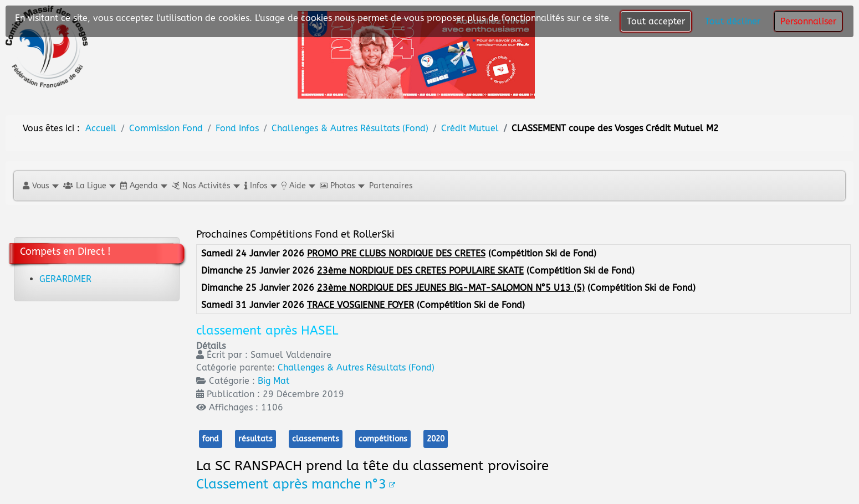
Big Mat (273, 381)
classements (316, 439)
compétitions (383, 439)
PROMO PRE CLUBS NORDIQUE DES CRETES (396, 253)
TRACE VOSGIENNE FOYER (361, 305)
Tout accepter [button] (656, 21)
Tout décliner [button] (733, 21)
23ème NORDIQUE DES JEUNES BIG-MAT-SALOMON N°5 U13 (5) (451, 288)
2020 (436, 439)
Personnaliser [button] (808, 21)
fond (211, 439)
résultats (255, 439)
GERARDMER (65, 279)
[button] (40, 186)
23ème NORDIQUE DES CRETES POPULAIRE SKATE (420, 271)
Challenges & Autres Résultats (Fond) (356, 367)
